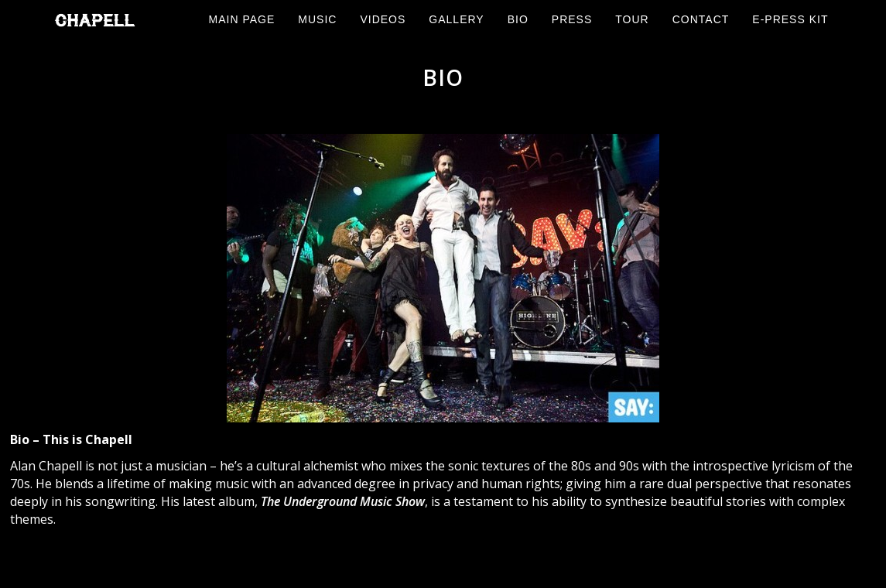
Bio (518, 19)
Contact (701, 19)
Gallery (456, 19)
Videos (383, 19)
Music (317, 19)
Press (572, 19)
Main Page (242, 19)
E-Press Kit (790, 19)
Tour (632, 19)
